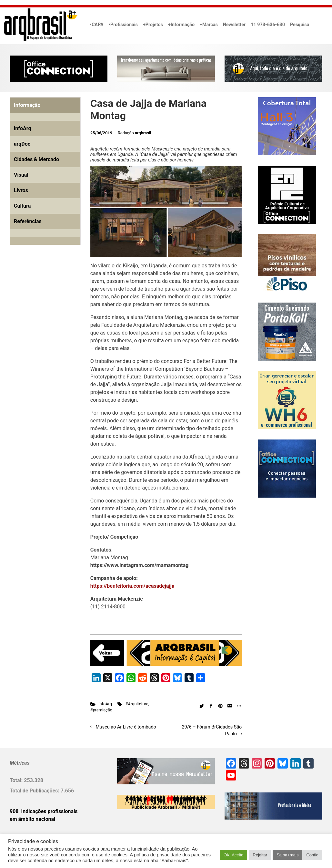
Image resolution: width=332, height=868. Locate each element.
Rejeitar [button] (260, 855)
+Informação (181, 25)
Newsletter (234, 25)
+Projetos (153, 25)
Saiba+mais (287, 855)
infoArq (105, 704)
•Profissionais (123, 25)
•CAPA (97, 25)
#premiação (101, 710)
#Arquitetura (137, 704)
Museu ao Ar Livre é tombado (126, 727)
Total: (17, 780)
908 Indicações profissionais (44, 811)
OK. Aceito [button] (233, 855)
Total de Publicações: (35, 791)
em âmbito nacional (32, 819)
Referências (28, 221)
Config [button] (312, 855)
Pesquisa (300, 25)
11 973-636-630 (268, 25)
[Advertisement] (50, 324)
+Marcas (209, 25)
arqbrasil (143, 133)
